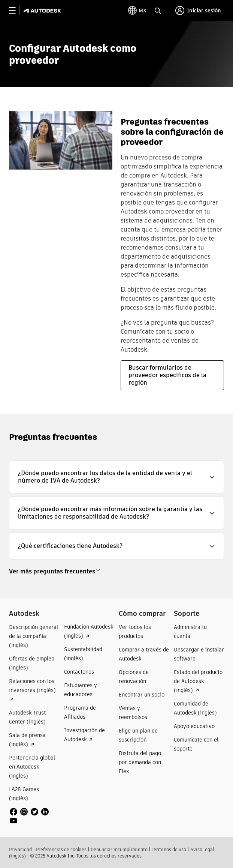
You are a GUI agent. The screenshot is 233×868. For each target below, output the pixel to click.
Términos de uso (169, 849)
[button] (116, 477)
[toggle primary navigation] (16, 11)
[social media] (34, 816)
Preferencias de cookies (61, 849)
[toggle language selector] (137, 11)
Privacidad (20, 849)
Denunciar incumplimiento (119, 849)
